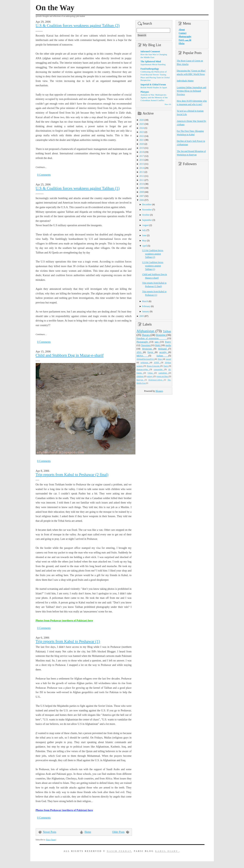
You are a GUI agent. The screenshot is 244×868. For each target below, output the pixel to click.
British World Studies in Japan (154, 87)
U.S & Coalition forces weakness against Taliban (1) (78, 188)
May (144, 241)
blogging (161, 335)
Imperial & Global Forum (153, 85)
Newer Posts (50, 832)
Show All (168, 104)
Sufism (162, 356)
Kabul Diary (167, 851)
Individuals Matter (185, 81)
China (151, 373)
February (146, 306)
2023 (142, 132)
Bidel (158, 345)
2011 (142, 180)
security (164, 352)
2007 (142, 196)
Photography (143, 342)
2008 (142, 192)
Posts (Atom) (51, 840)
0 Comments (44, 175)
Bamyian (141, 380)
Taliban (167, 331)
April (145, 246)
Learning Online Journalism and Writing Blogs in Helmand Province (192, 91)
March (145, 301)
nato (157, 342)
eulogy (150, 376)
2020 (142, 144)
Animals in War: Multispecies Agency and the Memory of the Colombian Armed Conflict (154, 98)
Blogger (159, 391)
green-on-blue (162, 376)
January (146, 311)
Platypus (145, 92)
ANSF (157, 362)
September (147, 220)
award (168, 359)
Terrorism (146, 345)
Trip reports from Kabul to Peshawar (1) (68, 641)
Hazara (146, 335)
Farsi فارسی (185, 40)
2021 (142, 140)
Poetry (168, 342)
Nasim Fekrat (119, 851)
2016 (142, 160)
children (140, 376)
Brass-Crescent (153, 366)
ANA (140, 352)
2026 (142, 120)
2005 (142, 316)
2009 (142, 188)
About (182, 30)
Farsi (166, 366)
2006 (142, 200)
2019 (142, 148)
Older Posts (118, 832)
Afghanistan (146, 331)
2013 (142, 172)
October (146, 215)
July (144, 230)
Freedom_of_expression (152, 338)
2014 (142, 168)
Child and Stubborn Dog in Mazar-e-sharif (70, 355)
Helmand (163, 349)
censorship (159, 369)
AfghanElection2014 (146, 359)
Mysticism (148, 349)
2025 (142, 124)
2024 (142, 128)
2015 (142, 164)
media (168, 345)
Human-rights (143, 369)
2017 (142, 156)
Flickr (182, 43)
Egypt (151, 352)
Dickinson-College (156, 380)
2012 (142, 176)
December (147, 204)
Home (88, 832)
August (145, 225)
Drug (160, 359)
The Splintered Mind (151, 61)
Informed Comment (150, 51)
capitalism (164, 373)
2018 (142, 152)
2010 (142, 184)
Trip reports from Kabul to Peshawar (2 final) (72, 475)
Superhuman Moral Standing (153, 64)
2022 (142, 136)
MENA (143, 356)
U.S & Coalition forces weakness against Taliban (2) (78, 26)
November (147, 210)
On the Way (55, 8)
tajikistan (145, 362)
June (144, 235)
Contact (183, 33)
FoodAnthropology (150, 69)
